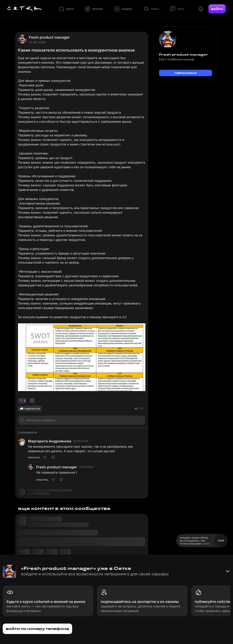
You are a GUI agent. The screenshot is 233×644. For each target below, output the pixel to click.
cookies (206, 544)
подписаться (186, 73)
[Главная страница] (24, 9)
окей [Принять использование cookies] (221, 540)
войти (217, 9)
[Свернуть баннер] (228, 571)
